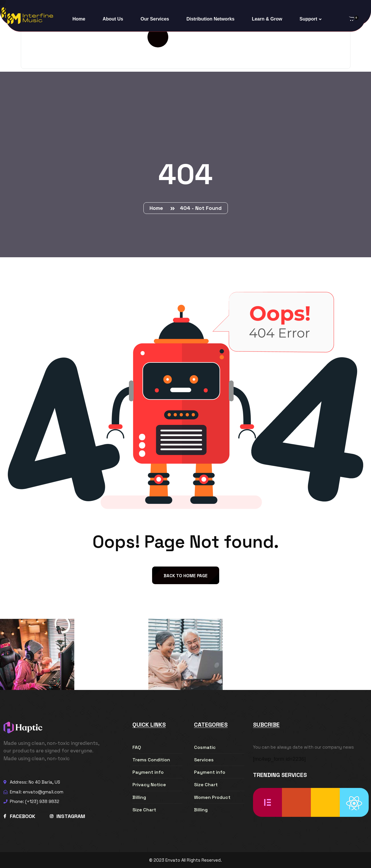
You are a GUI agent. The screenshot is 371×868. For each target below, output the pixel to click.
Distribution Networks (211, 19)
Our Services (155, 19)
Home (79, 19)
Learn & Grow (267, 19)
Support (308, 19)
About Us (113, 19)
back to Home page (186, 576)
